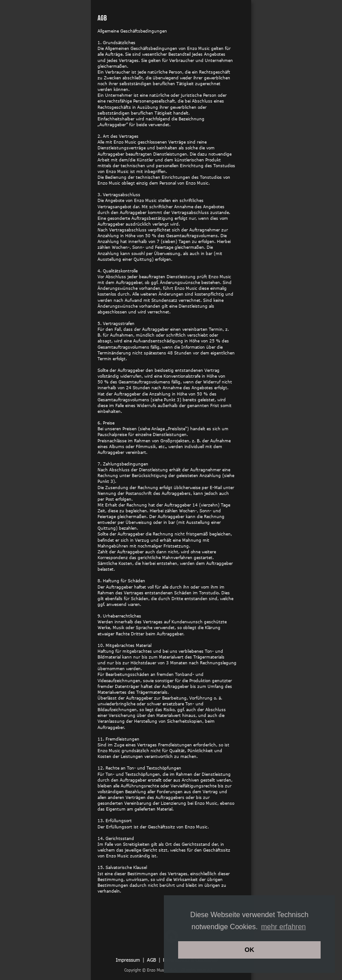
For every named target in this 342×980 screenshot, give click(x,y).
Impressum (128, 960)
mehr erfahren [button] (283, 927)
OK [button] (249, 950)
